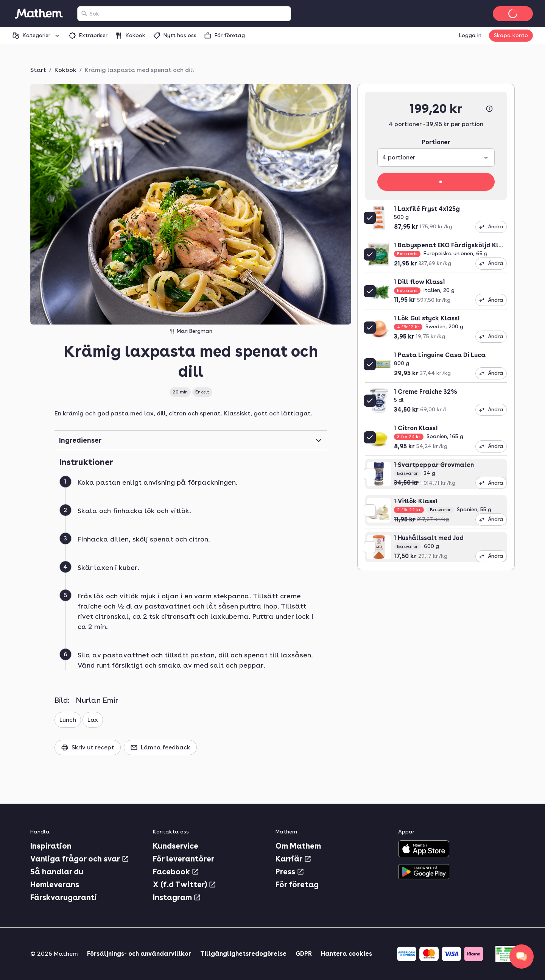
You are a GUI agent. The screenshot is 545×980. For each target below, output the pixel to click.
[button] (194, 491)
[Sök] (84, 14)
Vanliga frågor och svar (80, 859)
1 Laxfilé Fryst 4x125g (427, 209)
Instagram (177, 897)
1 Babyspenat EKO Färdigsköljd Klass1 (453, 245)
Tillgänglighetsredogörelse (243, 954)
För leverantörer (184, 859)
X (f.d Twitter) (185, 885)
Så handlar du (57, 872)
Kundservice (176, 846)
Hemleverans (55, 885)
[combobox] (189, 14)
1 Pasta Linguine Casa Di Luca (440, 355)
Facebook (176, 872)
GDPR (304, 954)
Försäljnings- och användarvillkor (139, 954)
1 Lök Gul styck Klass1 (427, 318)
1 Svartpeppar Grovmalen (434, 465)
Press (290, 872)
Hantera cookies (346, 954)
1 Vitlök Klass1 (416, 501)
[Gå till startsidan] (39, 14)
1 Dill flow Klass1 (420, 282)
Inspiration (51, 846)
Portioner (436, 142)
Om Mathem (298, 846)
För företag (297, 885)
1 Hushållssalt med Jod (429, 538)
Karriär (294, 859)
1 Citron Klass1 (416, 428)
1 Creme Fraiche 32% (426, 392)
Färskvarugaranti (64, 897)
